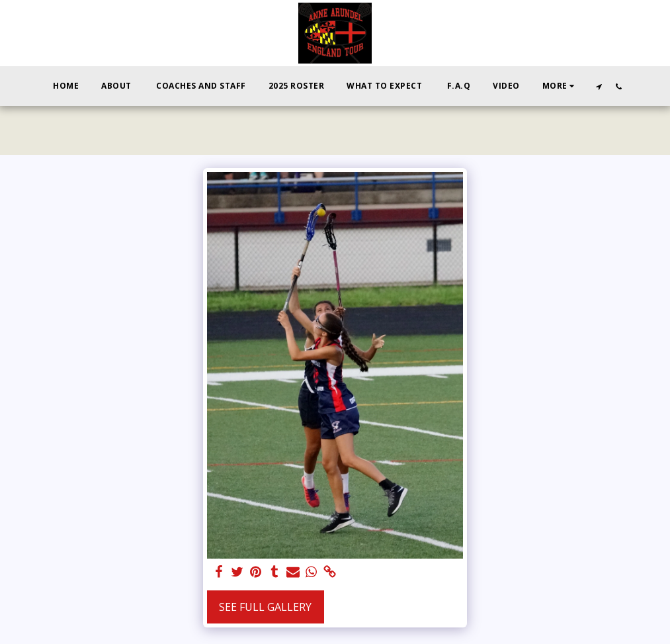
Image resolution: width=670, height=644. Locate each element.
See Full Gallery (265, 607)
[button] (599, 86)
